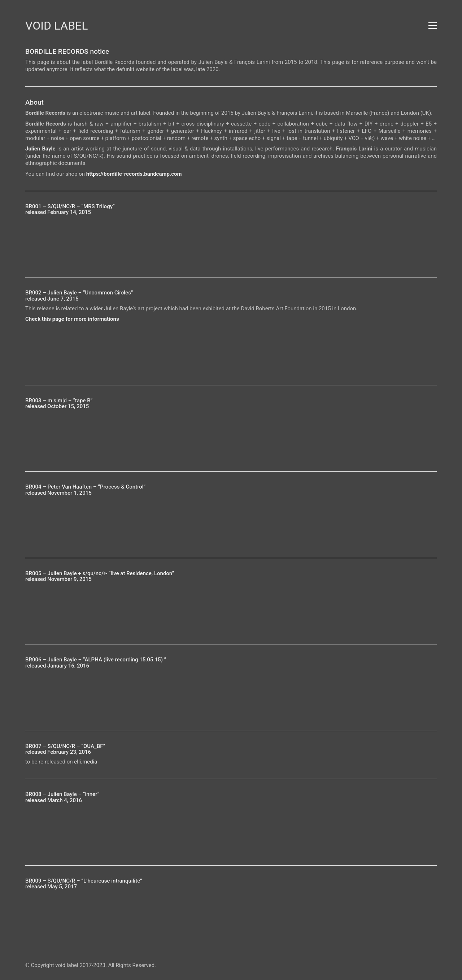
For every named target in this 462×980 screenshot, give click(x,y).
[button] (433, 26)
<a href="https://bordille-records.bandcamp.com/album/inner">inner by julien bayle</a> (231, 828)
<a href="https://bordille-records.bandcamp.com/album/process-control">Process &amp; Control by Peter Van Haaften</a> (231, 521)
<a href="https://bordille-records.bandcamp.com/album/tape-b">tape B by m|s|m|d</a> (231, 434)
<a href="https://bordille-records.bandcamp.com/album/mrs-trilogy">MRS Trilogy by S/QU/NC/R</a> (231, 240)
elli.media (86, 762)
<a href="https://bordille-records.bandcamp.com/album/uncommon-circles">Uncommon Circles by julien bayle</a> (231, 348)
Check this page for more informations (72, 319)
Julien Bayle (40, 149)
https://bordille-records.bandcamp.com (134, 174)
